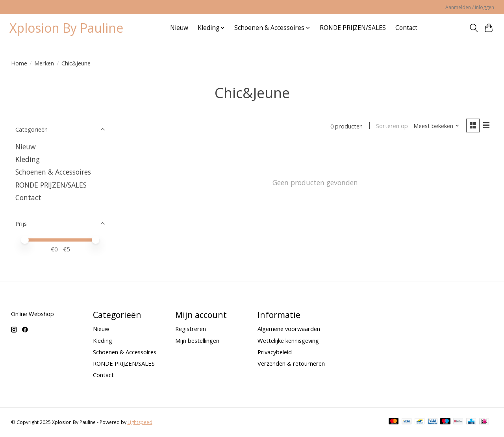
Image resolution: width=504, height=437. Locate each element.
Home (19, 63)
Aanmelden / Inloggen (470, 7)
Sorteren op (392, 126)
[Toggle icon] (473, 28)
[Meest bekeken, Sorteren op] (436, 126)
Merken (44, 63)
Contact (406, 28)
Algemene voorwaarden (289, 329)
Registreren (191, 329)
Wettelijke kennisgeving (288, 340)
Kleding (28, 159)
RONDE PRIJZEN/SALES (353, 28)
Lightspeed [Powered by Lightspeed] (140, 422)
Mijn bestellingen (197, 340)
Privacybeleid (275, 352)
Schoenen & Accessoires (53, 172)
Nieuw (179, 28)
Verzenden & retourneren (291, 363)
